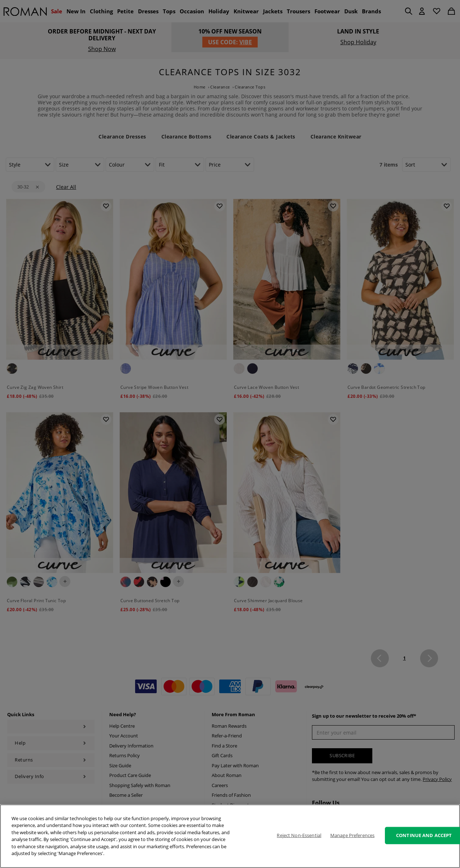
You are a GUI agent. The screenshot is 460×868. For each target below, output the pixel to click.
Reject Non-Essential (299, 835)
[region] (230, 836)
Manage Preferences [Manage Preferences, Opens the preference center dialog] (352, 835)
